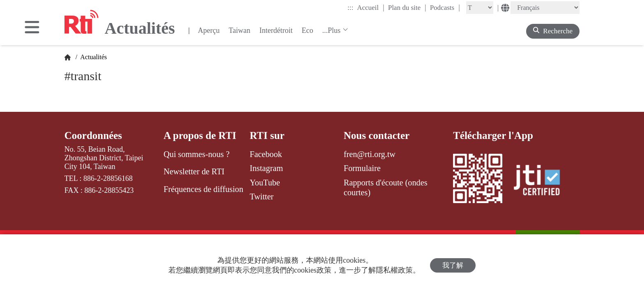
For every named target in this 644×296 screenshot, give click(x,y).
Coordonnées (93, 135)
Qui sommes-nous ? (197, 154)
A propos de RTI (200, 135)
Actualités (93, 57)
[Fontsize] (480, 8)
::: (350, 8)
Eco (307, 30)
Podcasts (445, 7)
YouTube (265, 183)
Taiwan (240, 30)
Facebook (266, 154)
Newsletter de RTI (194, 171)
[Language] (545, 8)
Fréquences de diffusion (203, 189)
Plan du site (407, 7)
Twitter (262, 197)
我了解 (453, 265)
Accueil (370, 7)
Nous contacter (377, 135)
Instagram (266, 168)
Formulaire (362, 168)
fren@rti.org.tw (370, 154)
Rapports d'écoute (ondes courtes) (386, 187)
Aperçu (209, 30)
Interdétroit (276, 30)
